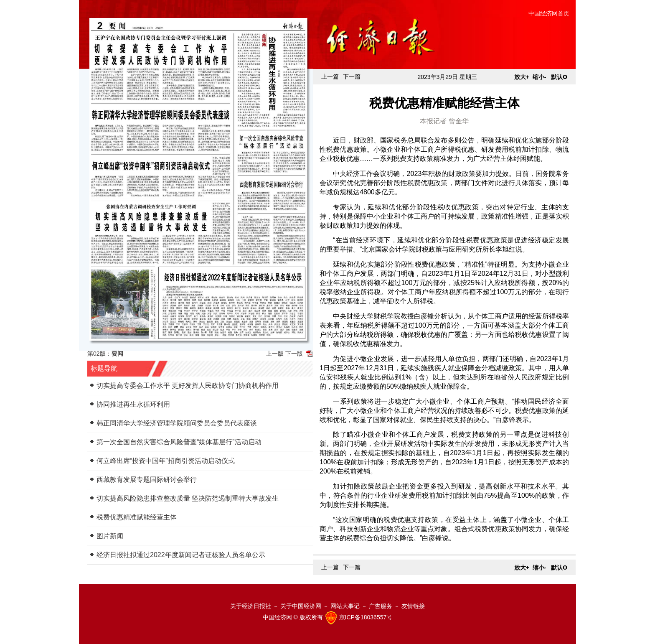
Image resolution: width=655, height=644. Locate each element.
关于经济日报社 (251, 606)
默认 (559, 77)
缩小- (539, 77)
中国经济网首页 (549, 13)
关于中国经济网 (301, 606)
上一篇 (330, 76)
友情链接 (413, 606)
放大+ (522, 77)
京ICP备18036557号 (366, 617)
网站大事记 (345, 606)
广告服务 (381, 606)
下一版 (294, 354)
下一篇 (352, 76)
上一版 (275, 354)
